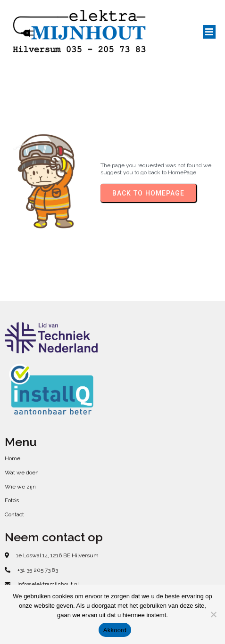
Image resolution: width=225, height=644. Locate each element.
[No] (213, 614)
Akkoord (115, 630)
